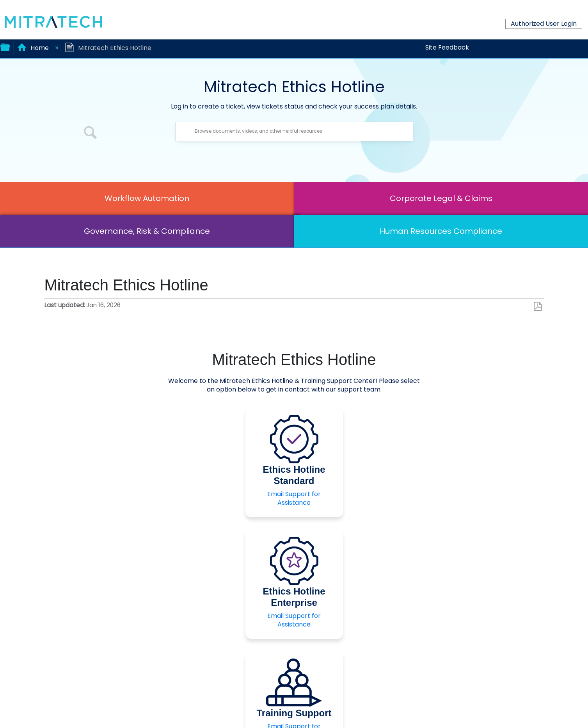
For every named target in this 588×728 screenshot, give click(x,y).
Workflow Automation (147, 198)
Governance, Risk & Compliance (147, 231)
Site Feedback (447, 47)
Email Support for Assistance (294, 498)
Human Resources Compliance (441, 231)
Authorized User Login (544, 24)
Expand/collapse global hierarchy (5, 46)
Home (34, 48)
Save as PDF (537, 307)
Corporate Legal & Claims (441, 198)
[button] (91, 133)
